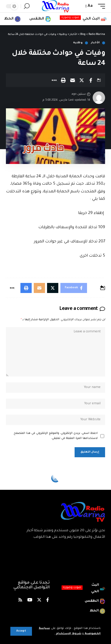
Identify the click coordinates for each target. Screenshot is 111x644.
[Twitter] (39, 601)
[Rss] (20, 601)
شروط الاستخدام (68, 634)
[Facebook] (48, 601)
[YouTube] (30, 601)
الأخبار (95, 43)
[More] (54, 80)
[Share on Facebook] (91, 80)
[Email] (73, 80)
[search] (27, 6)
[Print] (63, 80)
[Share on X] (82, 80)
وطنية (78, 43)
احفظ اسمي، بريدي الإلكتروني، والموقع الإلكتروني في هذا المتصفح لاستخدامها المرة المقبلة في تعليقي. (56, 436)
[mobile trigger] (100, 6)
